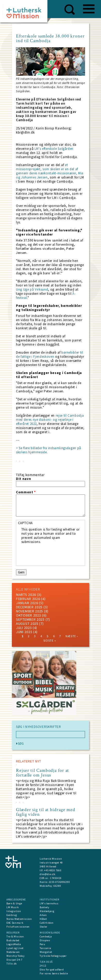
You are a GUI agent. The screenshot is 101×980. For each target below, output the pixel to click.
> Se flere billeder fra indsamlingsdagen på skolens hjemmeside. (49, 450)
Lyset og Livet (15, 948)
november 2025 (30, 611)
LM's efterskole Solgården (54, 149)
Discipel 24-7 (14, 960)
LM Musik (12, 907)
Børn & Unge (14, 903)
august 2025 (27, 624)
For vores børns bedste (54, 973)
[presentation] (61, 554)
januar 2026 (27, 603)
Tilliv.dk (12, 964)
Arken (43, 915)
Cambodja (46, 936)
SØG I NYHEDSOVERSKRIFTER (39, 727)
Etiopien (45, 940)
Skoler (44, 927)
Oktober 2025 (28, 615)
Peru (43, 944)
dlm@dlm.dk (48, 874)
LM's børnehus (49, 903)
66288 (57, 886)
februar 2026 (28, 599)
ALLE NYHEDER (28, 589)
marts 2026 (26, 595)
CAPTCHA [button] (26, 523)
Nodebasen (13, 952)
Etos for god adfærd (52, 970)
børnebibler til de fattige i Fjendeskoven (50, 355)
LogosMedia (14, 944)
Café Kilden (47, 923)
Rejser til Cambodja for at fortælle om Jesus (43, 773)
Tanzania (45, 948)
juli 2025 (24, 628)
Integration (14, 911)
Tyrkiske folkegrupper (53, 956)
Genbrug (12, 915)
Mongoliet (46, 952)
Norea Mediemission (19, 919)
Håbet (43, 919)
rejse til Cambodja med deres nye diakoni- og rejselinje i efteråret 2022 (50, 420)
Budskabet (13, 940)
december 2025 (29, 607)
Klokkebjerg (47, 911)
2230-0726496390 (59, 882)
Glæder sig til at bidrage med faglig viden (46, 812)
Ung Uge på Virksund (32, 289)
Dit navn (23, 479)
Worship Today (15, 956)
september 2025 (30, 619)
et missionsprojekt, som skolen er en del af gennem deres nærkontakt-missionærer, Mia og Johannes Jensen (50, 171)
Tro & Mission (15, 936)
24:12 (43, 966)
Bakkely (45, 907)
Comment (26, 492)
